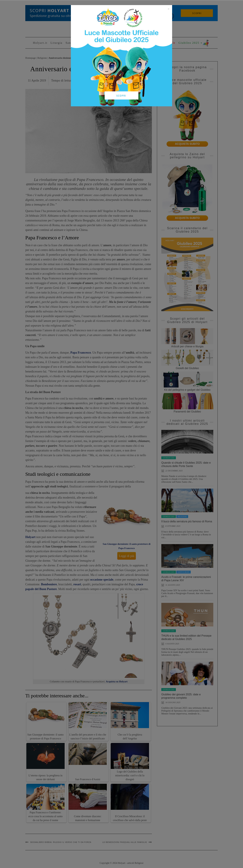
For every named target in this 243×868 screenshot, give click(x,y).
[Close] (169, 9)
